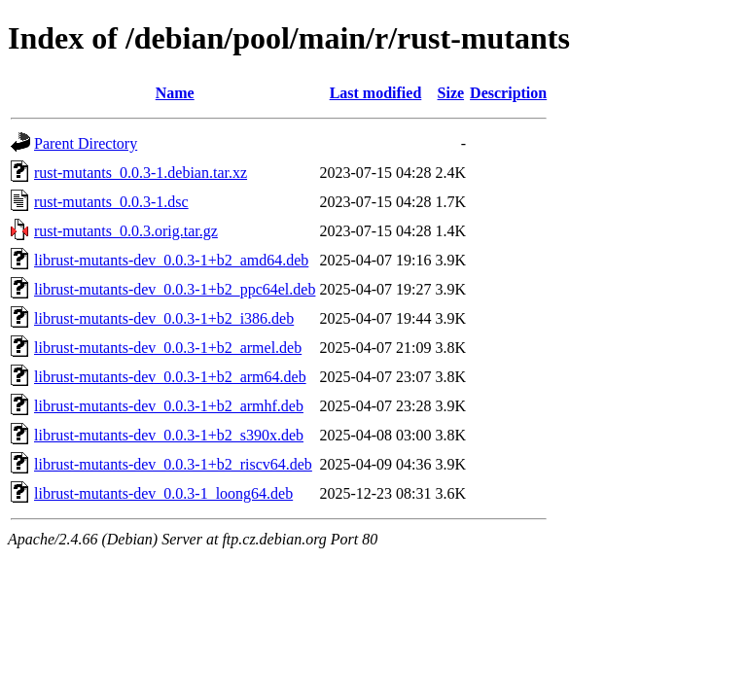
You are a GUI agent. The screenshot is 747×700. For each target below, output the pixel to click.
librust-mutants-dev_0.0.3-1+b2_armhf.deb (169, 406)
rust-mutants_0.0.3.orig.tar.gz (126, 231)
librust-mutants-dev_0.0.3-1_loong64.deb (163, 493)
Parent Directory (86, 143)
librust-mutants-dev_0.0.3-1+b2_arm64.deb (170, 377)
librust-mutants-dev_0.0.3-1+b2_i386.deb (164, 318)
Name (175, 93)
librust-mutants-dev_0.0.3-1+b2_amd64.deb (171, 260)
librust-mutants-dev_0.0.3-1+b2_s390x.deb (169, 435)
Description (508, 93)
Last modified (376, 93)
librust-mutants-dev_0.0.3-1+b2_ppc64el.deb (175, 289)
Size (451, 93)
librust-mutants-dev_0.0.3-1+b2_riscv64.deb (173, 464)
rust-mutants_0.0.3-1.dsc (111, 202)
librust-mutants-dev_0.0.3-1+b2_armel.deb (168, 348)
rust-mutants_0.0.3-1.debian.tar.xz (141, 173)
